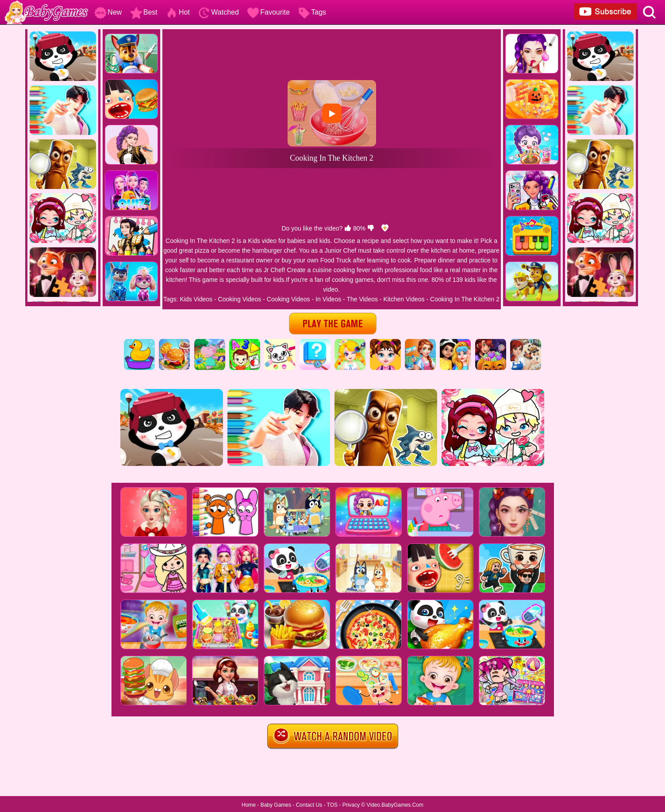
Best (144, 12)
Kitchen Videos (404, 299)
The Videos (362, 299)
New (108, 12)
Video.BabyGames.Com (395, 805)
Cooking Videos (240, 299)
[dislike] (371, 228)
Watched (218, 12)
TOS (332, 805)
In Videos (328, 299)
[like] (348, 228)
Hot (178, 12)
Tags (312, 12)
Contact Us (309, 805)
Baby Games (276, 805)
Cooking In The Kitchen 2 (465, 299)
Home (249, 805)
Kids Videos (196, 299)
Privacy (351, 805)
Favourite (268, 12)
